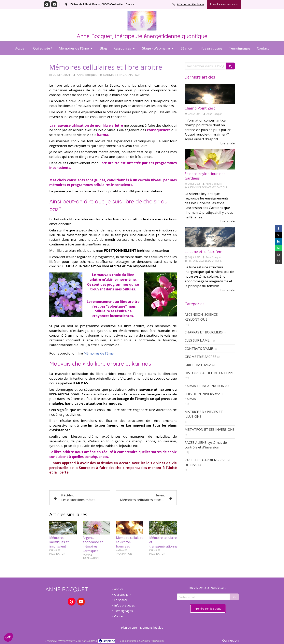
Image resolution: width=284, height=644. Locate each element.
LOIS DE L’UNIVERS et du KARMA (204, 396)
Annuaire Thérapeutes (152, 641)
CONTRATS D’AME (199, 349)
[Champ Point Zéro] (210, 94)
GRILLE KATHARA (198, 365)
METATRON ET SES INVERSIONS (210, 429)
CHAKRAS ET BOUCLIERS (204, 332)
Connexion (230, 640)
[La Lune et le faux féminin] (210, 237)
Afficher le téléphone (190, 4)
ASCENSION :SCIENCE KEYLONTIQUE (201, 317)
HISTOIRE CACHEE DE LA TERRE (209, 373)
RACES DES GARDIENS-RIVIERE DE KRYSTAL (208, 462)
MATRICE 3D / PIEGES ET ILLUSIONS (204, 414)
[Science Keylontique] (210, 159)
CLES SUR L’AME (197, 340)
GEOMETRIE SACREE (200, 357)
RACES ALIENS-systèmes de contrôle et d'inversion (206, 445)
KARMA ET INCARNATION (205, 386)
